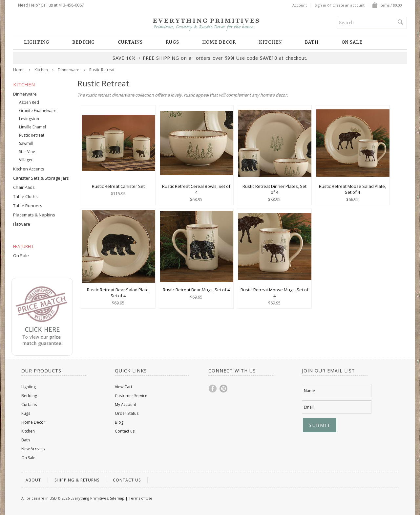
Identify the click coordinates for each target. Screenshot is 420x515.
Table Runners (28, 206)
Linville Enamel (32, 127)
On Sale (352, 42)
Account (300, 5)
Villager (26, 160)
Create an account (348, 5)
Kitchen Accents (29, 169)
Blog (119, 422)
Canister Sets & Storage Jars (41, 178)
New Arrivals (33, 449)
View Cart (124, 387)
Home (19, 70)
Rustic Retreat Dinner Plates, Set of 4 (274, 189)
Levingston (29, 119)
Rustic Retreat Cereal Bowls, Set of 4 (196, 189)
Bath (312, 42)
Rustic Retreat (32, 135)
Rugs (172, 42)
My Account (126, 404)
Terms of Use (140, 498)
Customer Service (131, 396)
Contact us (125, 431)
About (33, 480)
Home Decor (219, 42)
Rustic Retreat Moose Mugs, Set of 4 (274, 293)
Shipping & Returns (77, 480)
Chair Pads (24, 187)
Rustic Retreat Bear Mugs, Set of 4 (196, 290)
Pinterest (224, 389)
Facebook (213, 389)
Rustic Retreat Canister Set (118, 186)
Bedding (84, 42)
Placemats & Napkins (34, 215)
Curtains (130, 42)
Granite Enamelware (38, 111)
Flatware (22, 224)
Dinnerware (69, 70)
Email (309, 407)
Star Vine (27, 152)
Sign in (320, 5)
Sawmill (26, 143)
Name (309, 391)
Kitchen (270, 42)
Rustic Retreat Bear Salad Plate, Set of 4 (118, 293)
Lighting (37, 42)
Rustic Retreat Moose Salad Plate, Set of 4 (352, 189)
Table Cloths (25, 196)
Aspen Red (29, 102)
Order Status (127, 413)
